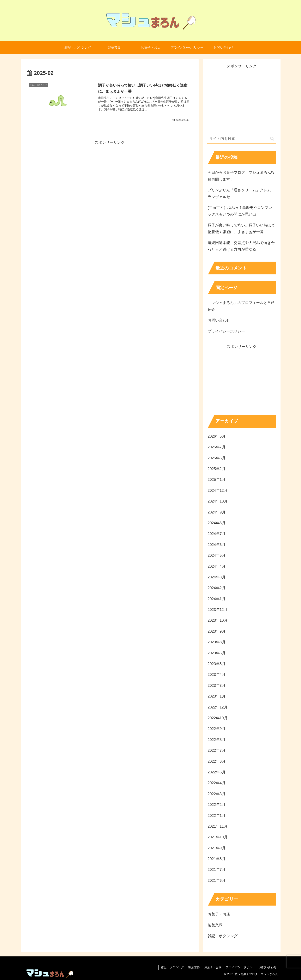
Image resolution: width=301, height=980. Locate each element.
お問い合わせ (219, 320)
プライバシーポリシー (226, 331)
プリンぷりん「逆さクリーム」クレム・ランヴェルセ (241, 193)
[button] (272, 139)
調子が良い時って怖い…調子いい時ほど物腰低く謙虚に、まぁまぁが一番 (241, 229)
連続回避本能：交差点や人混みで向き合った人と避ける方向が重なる (241, 246)
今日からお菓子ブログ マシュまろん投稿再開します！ (241, 176)
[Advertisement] (110, 175)
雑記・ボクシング (172, 967)
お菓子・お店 (213, 967)
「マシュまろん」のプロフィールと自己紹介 (241, 306)
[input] (242, 139)
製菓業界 (194, 967)
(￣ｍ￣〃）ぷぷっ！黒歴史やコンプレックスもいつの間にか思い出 (240, 211)
